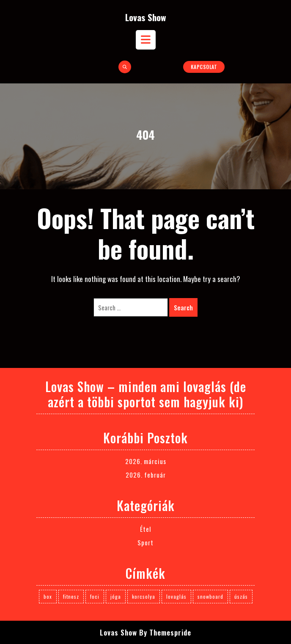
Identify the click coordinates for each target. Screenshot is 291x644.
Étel (145, 529)
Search (183, 307)
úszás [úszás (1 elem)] (241, 596)
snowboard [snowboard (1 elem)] (210, 596)
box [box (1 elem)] (48, 596)
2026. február (146, 475)
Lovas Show (146, 17)
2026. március (146, 461)
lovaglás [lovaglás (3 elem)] (176, 596)
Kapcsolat (204, 67)
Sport (145, 542)
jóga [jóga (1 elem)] (116, 596)
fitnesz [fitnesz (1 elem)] (71, 596)
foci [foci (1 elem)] (95, 596)
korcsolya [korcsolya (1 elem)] (144, 596)
